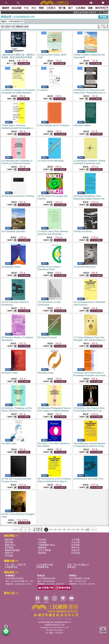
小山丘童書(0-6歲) (45, 565)
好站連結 (9, 556)
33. (89, 411)
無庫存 (10, 134)
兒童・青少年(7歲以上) (78, 565)
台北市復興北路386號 (15, 578)
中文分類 (75, 542)
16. (13, 231)
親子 (71, 8)
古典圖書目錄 (42, 567)
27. (90, 340)
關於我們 (9, 540)
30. (91, 375)
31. (17, 411)
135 (87, 530)
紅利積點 (42, 542)
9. (82, 125)
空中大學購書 (44, 550)
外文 (34, 8)
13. (18, 196)
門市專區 (42, 540)
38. (54, 481)
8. (54, 125)
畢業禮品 (72, 567)
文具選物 (80, 8)
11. (51, 161)
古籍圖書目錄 (11, 567)
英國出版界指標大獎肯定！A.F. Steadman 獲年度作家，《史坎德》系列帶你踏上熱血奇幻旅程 (97, 13)
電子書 (62, 8)
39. (88, 479)
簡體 (41, 8)
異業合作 (9, 553)
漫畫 (90, 8)
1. (18, 57)
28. (9, 373)
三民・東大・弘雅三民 (15, 565)
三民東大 (51, 8)
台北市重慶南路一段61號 (79, 578)
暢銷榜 (6, 8)
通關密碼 (42, 548)
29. (46, 373)
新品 (17, 8)
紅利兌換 (75, 553)
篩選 (103, 17)
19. (11, 267)
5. (43, 90)
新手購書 (9, 548)
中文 (26, 8)
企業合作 (75, 550)
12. (89, 163)
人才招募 (75, 540)
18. (83, 231)
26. (47, 337)
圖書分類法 (10, 545)
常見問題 (75, 545)
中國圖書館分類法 (46, 545)
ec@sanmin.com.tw (23, 584)
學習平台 (75, 548)
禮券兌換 (9, 542)
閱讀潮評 (42, 553)
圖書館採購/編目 (12, 550)
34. (9, 443)
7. (18, 128)
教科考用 (100, 8)
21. (85, 267)
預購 (43, 33)
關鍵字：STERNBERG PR (12, 21)
